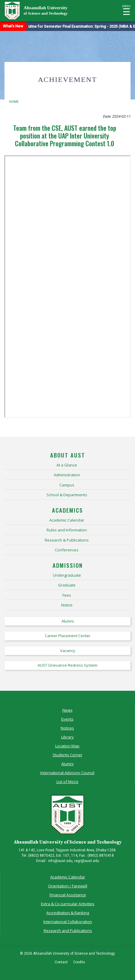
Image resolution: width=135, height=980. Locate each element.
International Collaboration (68, 922)
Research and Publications (68, 931)
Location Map (67, 746)
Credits (79, 962)
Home (14, 102)
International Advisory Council (67, 773)
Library (67, 737)
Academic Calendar (68, 877)
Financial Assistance (68, 895)
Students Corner (67, 755)
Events (67, 719)
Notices (67, 728)
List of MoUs (67, 782)
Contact (61, 962)
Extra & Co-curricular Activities (68, 904)
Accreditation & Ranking (68, 913)
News (67, 710)
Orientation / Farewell (68, 886)
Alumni (67, 764)
